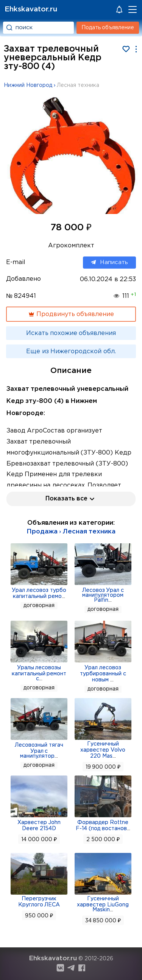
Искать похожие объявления (71, 333)
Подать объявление (108, 28)
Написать (109, 263)
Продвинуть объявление (71, 314)
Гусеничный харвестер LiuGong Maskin (103, 904)
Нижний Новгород (28, 85)
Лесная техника (78, 85)
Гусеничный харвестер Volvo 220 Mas (103, 750)
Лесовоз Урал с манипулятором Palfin (103, 595)
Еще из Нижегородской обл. (71, 352)
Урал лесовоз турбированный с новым (103, 674)
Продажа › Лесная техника (71, 532)
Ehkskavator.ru (31, 9)
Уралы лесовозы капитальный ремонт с (39, 673)
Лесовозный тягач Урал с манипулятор (39, 751)
